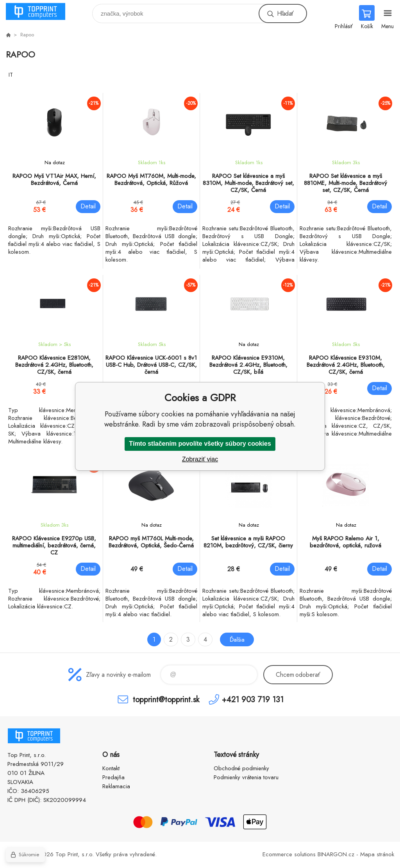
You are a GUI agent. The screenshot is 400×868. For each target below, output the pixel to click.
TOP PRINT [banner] (40, 12)
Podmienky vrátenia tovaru (246, 777)
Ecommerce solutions (289, 854)
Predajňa (113, 777)
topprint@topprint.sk (166, 699)
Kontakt (111, 768)
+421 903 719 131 (253, 699)
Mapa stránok (377, 854)
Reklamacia (116, 786)
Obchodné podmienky (241, 768)
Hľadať (285, 13)
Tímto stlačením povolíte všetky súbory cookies (200, 444)
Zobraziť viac (200, 459)
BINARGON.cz (336, 854)
